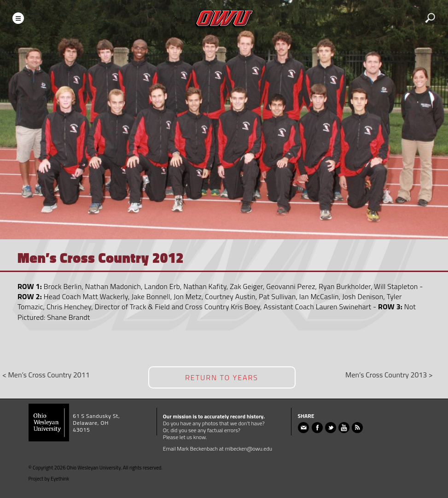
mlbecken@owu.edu (248, 449)
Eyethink (60, 479)
